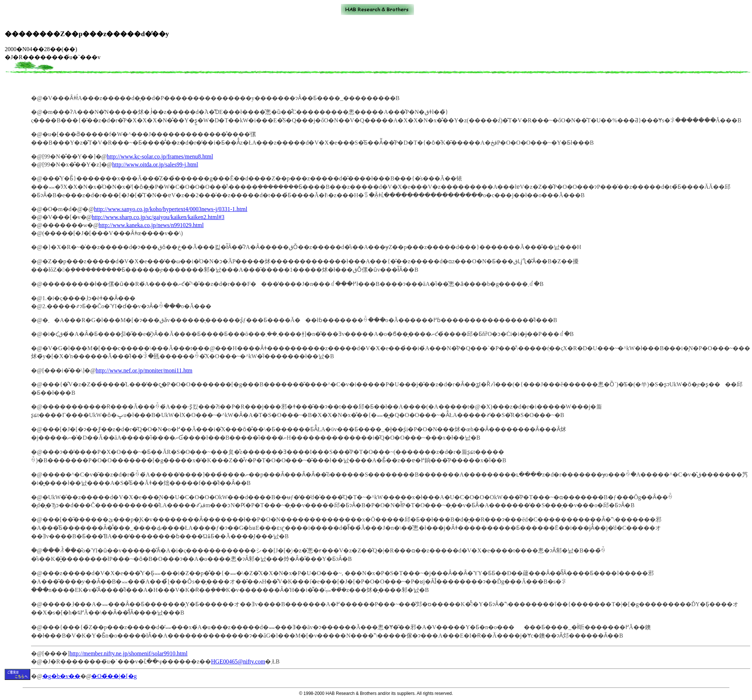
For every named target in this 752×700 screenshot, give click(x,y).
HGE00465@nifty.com (238, 661)
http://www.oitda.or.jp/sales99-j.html (155, 165)
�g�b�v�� (61, 676)
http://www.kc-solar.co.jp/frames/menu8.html (160, 156)
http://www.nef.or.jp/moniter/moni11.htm (144, 370)
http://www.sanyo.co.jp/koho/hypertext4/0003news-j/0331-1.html (170, 209)
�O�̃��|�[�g (114, 676)
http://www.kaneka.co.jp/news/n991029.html (151, 225)
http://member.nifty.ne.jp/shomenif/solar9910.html (128, 653)
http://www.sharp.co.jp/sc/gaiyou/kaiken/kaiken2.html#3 (158, 217)
